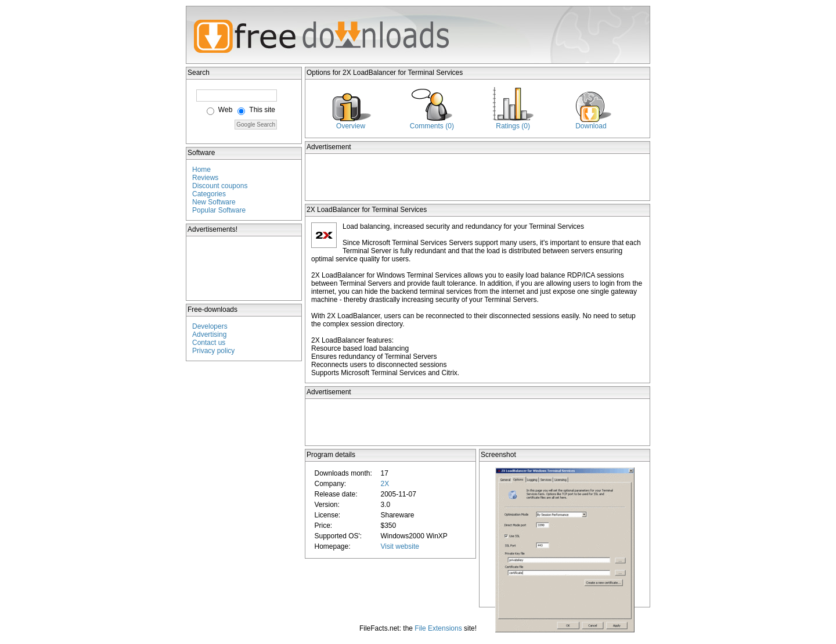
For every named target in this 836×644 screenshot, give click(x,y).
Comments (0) (432, 126)
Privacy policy (213, 351)
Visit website (399, 546)
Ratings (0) (513, 126)
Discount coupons (220, 186)
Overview (351, 126)
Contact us (209, 343)
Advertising (209, 334)
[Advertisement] (244, 268)
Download (591, 126)
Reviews (205, 178)
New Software (214, 202)
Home (201, 170)
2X (385, 484)
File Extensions (438, 628)
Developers (210, 326)
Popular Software (219, 210)
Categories (209, 194)
